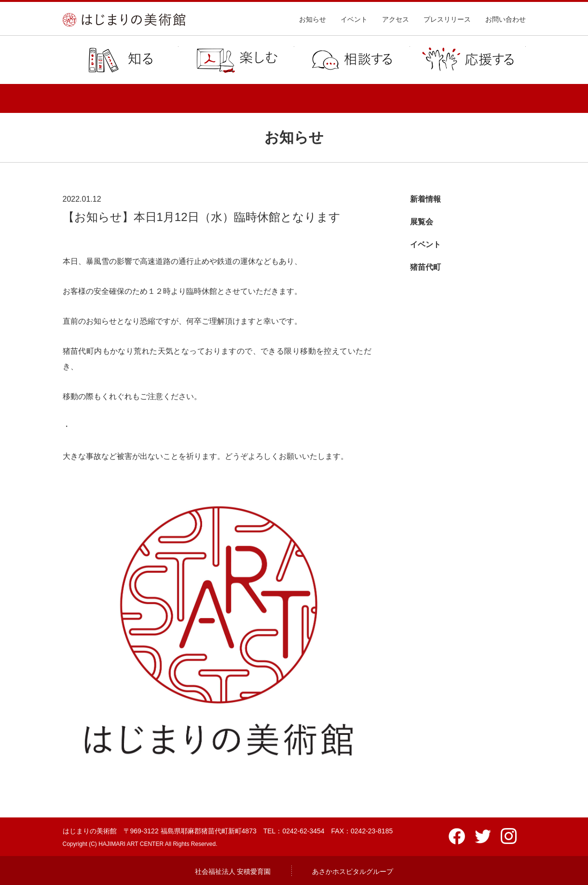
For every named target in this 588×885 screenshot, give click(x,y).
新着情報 (425, 199)
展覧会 (422, 222)
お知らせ (313, 19)
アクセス (396, 19)
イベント (354, 19)
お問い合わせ (506, 19)
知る (121, 60)
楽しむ (236, 60)
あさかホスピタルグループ (353, 871)
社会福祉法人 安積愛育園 (233, 871)
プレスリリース (447, 19)
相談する (352, 60)
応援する (468, 60)
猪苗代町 (425, 267)
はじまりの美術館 (124, 20)
